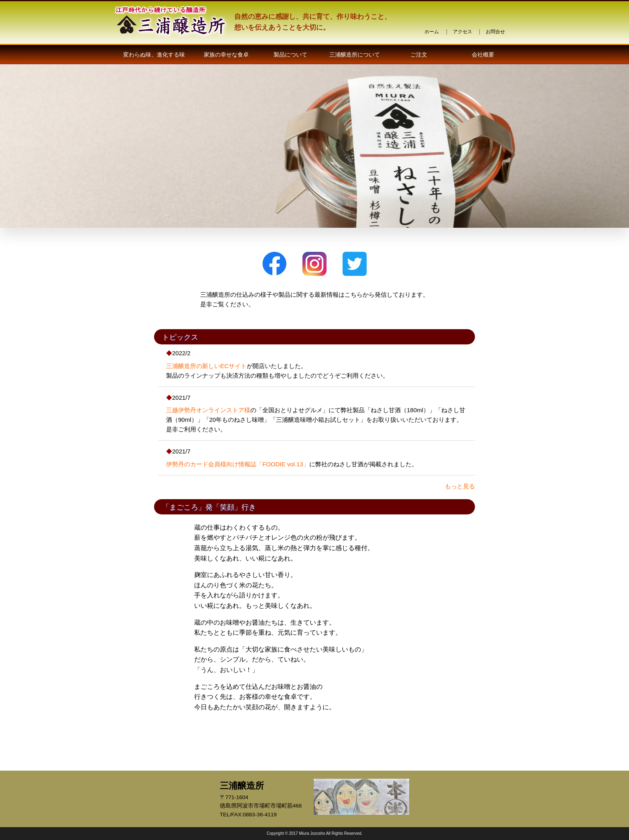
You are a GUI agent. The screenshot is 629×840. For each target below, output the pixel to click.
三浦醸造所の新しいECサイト (206, 366)
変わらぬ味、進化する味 (154, 55)
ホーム (432, 32)
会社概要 (483, 55)
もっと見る (460, 486)
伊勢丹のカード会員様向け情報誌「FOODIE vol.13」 (238, 464)
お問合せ (495, 32)
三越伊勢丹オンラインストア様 (208, 410)
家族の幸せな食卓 (226, 55)
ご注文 (419, 55)
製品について (290, 55)
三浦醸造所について (355, 55)
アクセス (463, 32)
